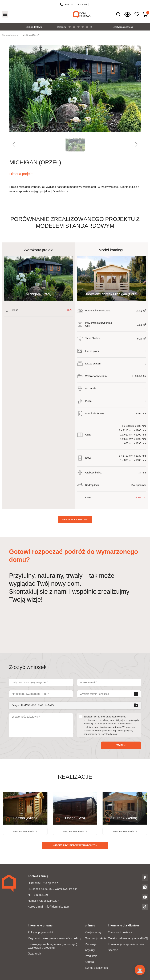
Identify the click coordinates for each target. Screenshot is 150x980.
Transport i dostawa (120, 932)
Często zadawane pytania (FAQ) (128, 938)
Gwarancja (34, 954)
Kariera (89, 962)
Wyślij (121, 745)
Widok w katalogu (75, 520)
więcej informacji (25, 832)
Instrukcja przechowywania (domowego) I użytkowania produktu (53, 946)
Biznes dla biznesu (96, 968)
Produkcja (91, 956)
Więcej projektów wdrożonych (75, 846)
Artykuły (90, 950)
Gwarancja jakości (96, 938)
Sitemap (113, 950)
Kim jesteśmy (93, 932)
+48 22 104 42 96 (76, 4)
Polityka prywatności (40, 932)
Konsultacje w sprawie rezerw (126, 944)
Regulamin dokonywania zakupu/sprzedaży (54, 938)
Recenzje (91, 944)
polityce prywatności (111, 727)
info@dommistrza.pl (57, 907)
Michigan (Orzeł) (31, 35)
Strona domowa (10, 35)
